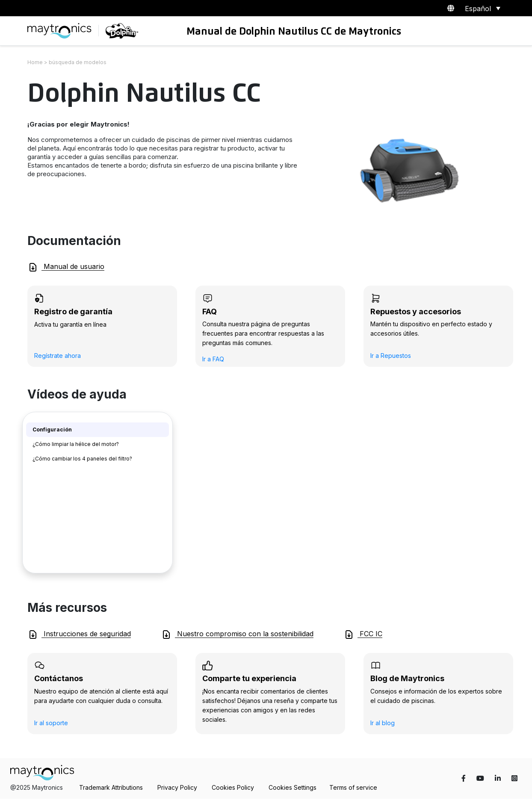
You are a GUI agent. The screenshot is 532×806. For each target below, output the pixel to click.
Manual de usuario (66, 267)
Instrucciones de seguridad (79, 635)
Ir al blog (383, 723)
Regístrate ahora (58, 356)
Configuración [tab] (52, 430)
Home (35, 62)
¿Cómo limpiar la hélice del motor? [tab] (76, 444)
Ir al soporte (51, 723)
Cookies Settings (293, 787)
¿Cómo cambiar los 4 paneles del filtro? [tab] (82, 459)
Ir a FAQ (213, 359)
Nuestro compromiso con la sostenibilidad (237, 635)
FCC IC (363, 635)
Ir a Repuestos (391, 356)
